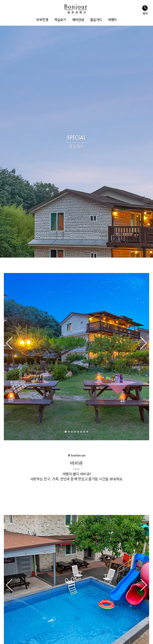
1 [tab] (70, 198)
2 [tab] (74, 198)
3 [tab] (77, 198)
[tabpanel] (76, 123)
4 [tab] (80, 198)
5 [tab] (83, 198)
